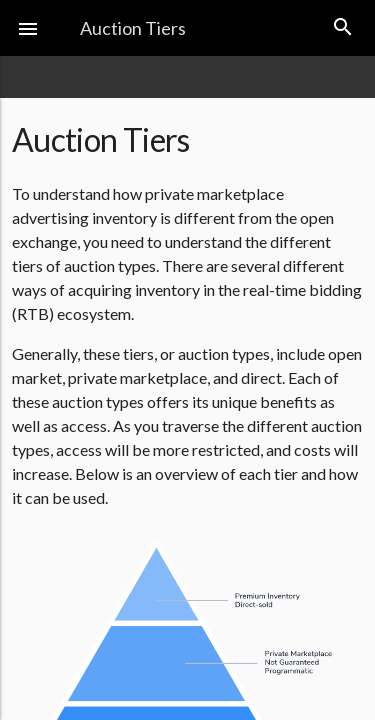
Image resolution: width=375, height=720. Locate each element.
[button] (28, 28)
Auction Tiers (133, 28)
